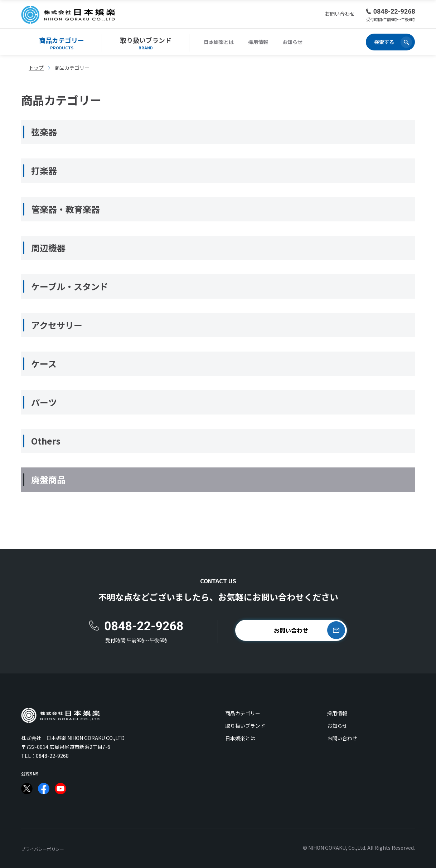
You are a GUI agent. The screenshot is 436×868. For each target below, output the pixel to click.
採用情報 (258, 42)
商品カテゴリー (243, 713)
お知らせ (292, 42)
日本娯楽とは (219, 42)
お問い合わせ (342, 738)
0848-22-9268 (52, 756)
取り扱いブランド (245, 726)
